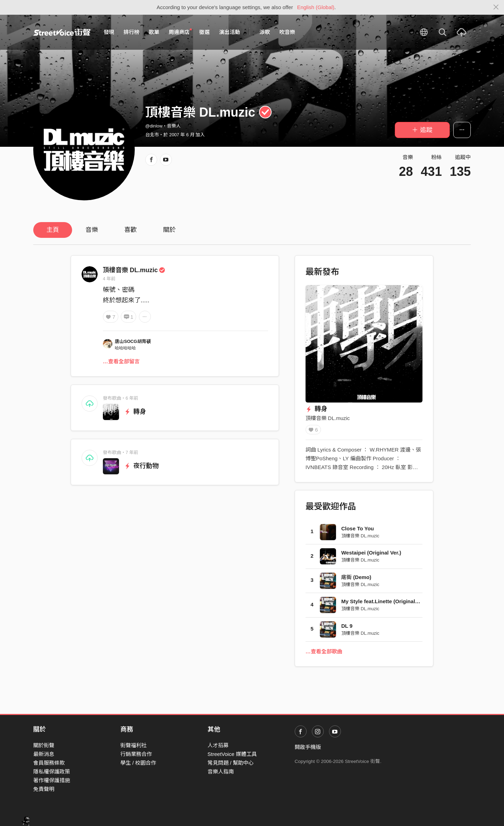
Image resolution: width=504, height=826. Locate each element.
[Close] (496, 7)
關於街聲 (44, 745)
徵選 (204, 32)
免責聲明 (44, 789)
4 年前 (109, 279)
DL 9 (347, 628)
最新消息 (44, 754)
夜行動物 (142, 466)
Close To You (358, 531)
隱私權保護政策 (52, 772)
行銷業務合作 (136, 754)
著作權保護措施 (52, 780)
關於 (169, 230)
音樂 (92, 230)
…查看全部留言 (121, 361)
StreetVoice (62, 32)
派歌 (265, 32)
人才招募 (218, 745)
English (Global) (316, 7)
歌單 (154, 32)
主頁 (53, 230)
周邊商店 (180, 32)
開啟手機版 (308, 747)
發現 (109, 32)
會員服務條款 (49, 763)
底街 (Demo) (356, 580)
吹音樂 (287, 32)
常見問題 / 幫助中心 (231, 763)
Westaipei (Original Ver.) (371, 555)
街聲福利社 (134, 745)
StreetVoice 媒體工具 (232, 754)
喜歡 (131, 230)
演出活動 (230, 32)
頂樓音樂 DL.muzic (134, 270)
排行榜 (131, 32)
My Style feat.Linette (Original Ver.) (384, 604)
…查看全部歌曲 (324, 654)
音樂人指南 (221, 772)
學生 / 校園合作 (138, 763)
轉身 (135, 412)
